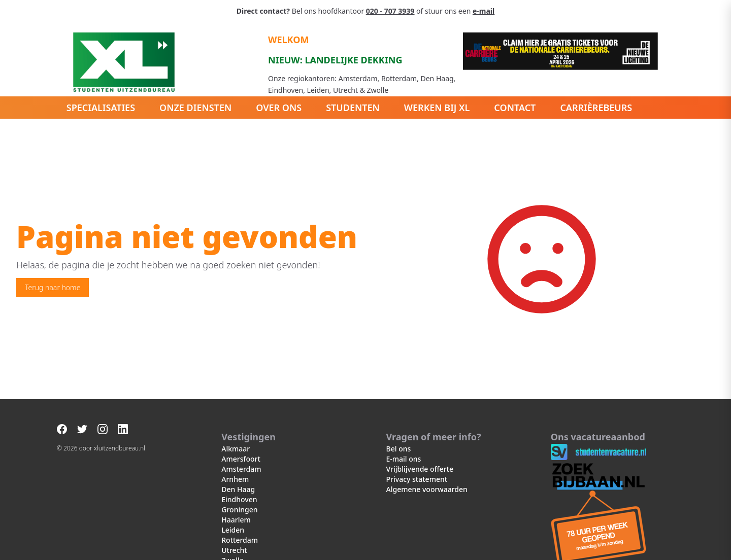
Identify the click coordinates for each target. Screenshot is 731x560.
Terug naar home (53, 287)
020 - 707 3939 (390, 11)
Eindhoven (239, 499)
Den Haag (238, 489)
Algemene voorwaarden (427, 489)
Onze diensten (195, 108)
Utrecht (234, 550)
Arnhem (235, 479)
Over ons (279, 108)
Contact (515, 108)
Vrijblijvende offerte (420, 469)
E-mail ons (404, 459)
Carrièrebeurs (596, 108)
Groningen (239, 510)
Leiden (233, 530)
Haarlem (236, 520)
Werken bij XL (437, 108)
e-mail (484, 11)
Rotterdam (240, 540)
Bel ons (399, 449)
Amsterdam (241, 469)
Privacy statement (417, 479)
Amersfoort (241, 459)
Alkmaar (236, 449)
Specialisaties (101, 108)
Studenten (353, 108)
